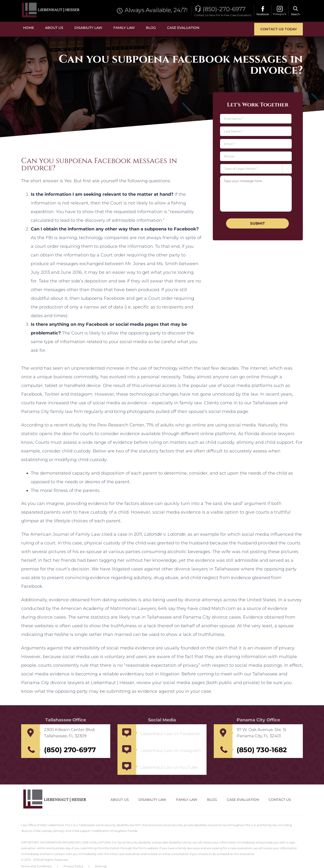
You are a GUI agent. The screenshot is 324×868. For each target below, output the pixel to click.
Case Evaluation (243, 800)
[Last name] (256, 131)
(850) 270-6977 (70, 750)
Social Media (162, 720)
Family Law (187, 800)
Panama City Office (258, 720)
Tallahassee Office (66, 720)
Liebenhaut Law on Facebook (170, 734)
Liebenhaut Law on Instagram (171, 751)
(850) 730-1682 (262, 750)
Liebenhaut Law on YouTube (169, 767)
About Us (120, 800)
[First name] (256, 119)
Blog (212, 800)
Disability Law (152, 800)
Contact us (280, 800)
